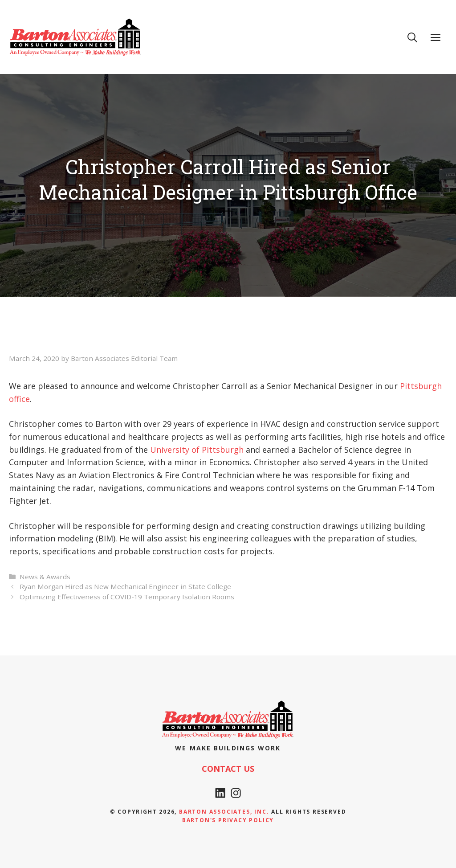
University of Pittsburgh (197, 450)
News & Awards (45, 577)
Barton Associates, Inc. (224, 812)
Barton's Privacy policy (228, 820)
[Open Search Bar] (412, 37)
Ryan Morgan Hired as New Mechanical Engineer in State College (125, 586)
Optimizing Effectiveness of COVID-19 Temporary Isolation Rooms (127, 597)
